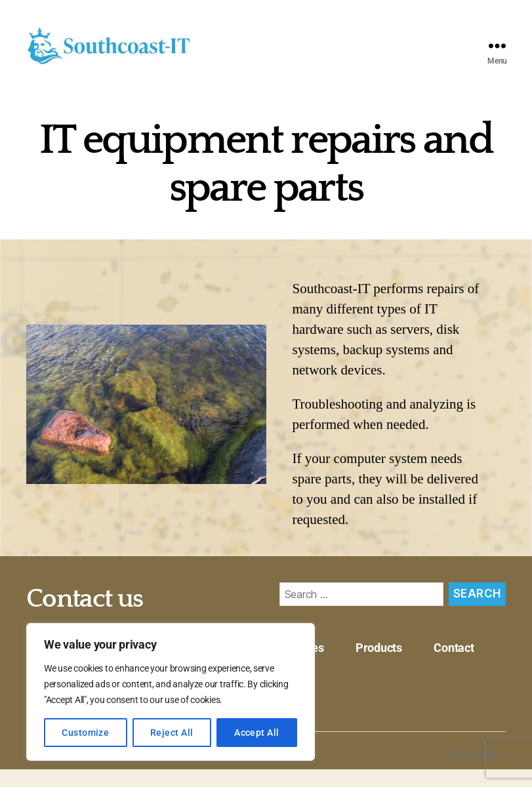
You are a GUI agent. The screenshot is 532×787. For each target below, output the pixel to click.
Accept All (257, 733)
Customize (85, 733)
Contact (454, 665)
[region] (171, 692)
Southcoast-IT (102, 772)
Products (379, 665)
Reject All (172, 733)
